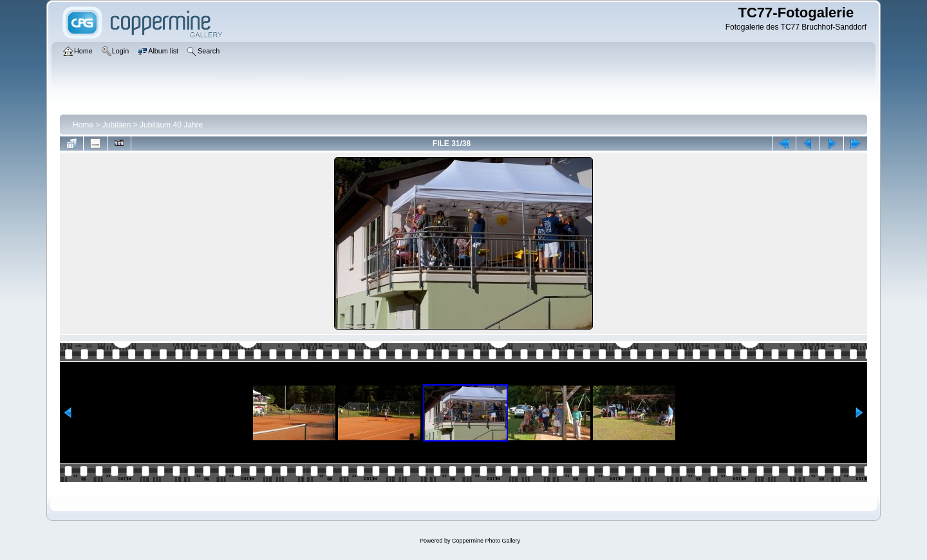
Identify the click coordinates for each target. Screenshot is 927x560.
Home (83, 125)
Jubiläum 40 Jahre (171, 125)
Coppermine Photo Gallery (486, 541)
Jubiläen (117, 125)
